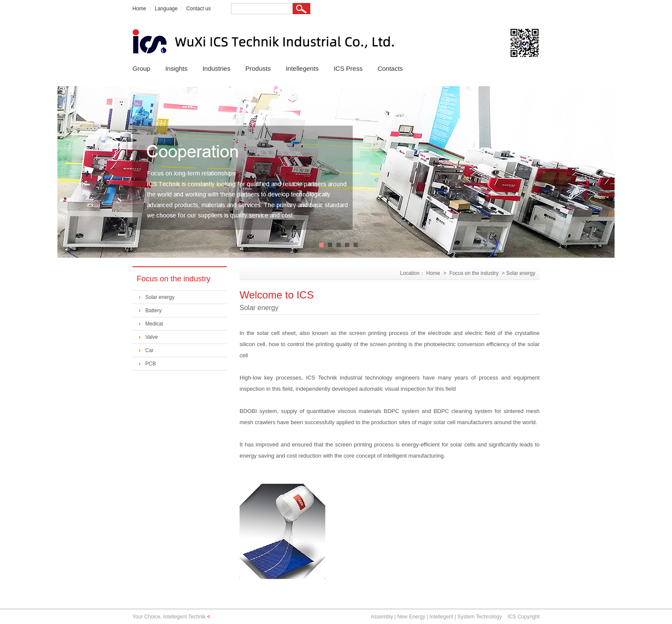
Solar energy (160, 297)
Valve (151, 337)
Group (141, 68)
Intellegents (302, 68)
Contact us (198, 9)
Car (149, 350)
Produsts (258, 68)
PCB (151, 364)
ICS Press (348, 68)
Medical (154, 324)
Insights (177, 68)
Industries (216, 68)
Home (139, 9)
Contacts (390, 68)
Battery (153, 310)
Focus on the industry (474, 273)
